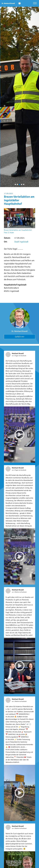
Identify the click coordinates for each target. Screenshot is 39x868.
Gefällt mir (20, 337)
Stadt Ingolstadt (21, 242)
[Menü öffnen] (35, 3)
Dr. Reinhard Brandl (20, 331)
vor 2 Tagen (15, 356)
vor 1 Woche (16, 592)
